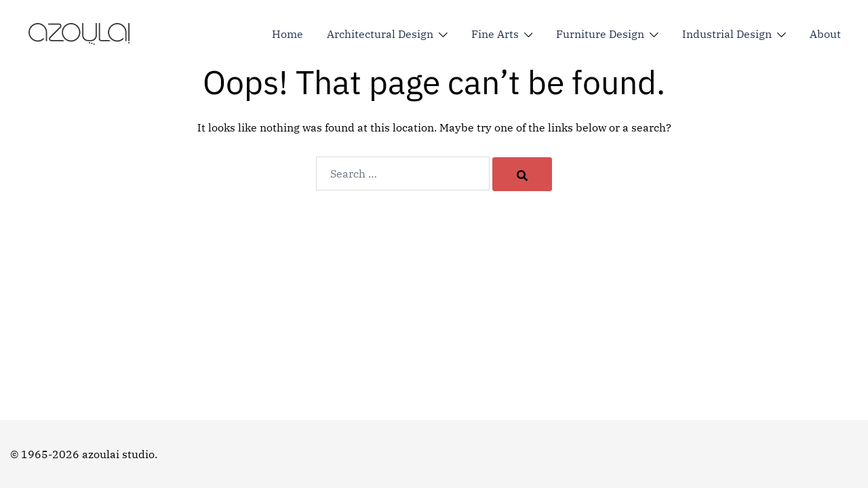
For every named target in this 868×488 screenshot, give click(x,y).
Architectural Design (380, 34)
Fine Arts (495, 34)
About (825, 34)
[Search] (522, 174)
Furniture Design (600, 34)
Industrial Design (727, 34)
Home (288, 34)
